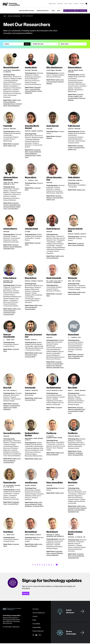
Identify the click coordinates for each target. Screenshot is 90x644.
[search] (86, 4)
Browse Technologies (81, 11)
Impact (53, 11)
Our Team (76, 4)
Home (5, 16)
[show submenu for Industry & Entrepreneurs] (49, 11)
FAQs (34, 621)
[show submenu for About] (61, 11)
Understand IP (52, 4)
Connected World (35, 89)
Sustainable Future (9, 104)
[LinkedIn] (36, 635)
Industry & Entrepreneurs (43, 11)
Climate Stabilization (14, 106)
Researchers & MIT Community (26, 11)
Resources (60, 4)
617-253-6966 (7, 628)
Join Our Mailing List (39, 613)
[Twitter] (33, 635)
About (59, 11)
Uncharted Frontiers (9, 313)
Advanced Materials (9, 102)
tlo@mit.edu (16, 628)
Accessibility (36, 624)
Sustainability (37, 628)
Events (70, 4)
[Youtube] (40, 636)
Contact (82, 4)
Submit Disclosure (69, 11)
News (66, 4)
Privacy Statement (38, 632)
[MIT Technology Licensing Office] (11, 4)
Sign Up (26, 594)
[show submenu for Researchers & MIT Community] (34, 11)
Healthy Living (16, 100)
